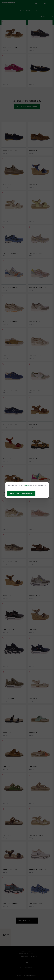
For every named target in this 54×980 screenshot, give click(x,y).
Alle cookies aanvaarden (21, 493)
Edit (41, 493)
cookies (26, 485)
